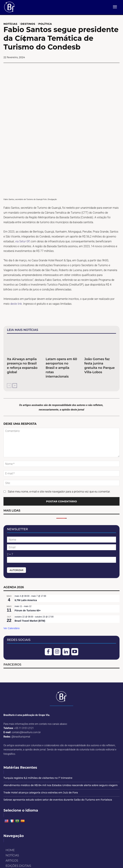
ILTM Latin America (26, 550)
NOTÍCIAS (10, 24)
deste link (16, 253)
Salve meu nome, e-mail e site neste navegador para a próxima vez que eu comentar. (59, 441)
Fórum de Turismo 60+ (28, 560)
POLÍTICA (45, 24)
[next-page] (15, 335)
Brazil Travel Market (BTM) (30, 570)
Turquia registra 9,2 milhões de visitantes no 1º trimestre (38, 727)
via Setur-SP (22, 191)
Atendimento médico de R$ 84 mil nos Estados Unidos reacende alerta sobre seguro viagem (61, 735)
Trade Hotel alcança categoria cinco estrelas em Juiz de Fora (41, 742)
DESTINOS (28, 24)
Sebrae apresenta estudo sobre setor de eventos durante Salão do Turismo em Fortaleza (58, 749)
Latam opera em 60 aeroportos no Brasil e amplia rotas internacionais (61, 317)
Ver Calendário (12, 578)
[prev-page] (9, 335)
